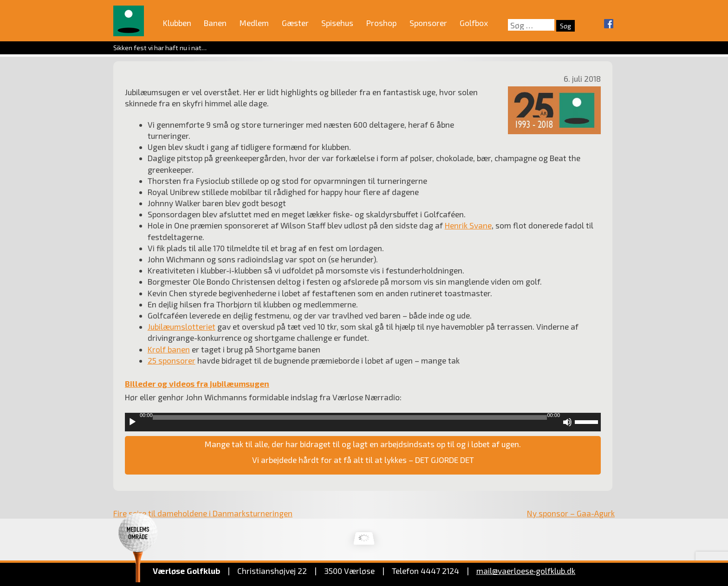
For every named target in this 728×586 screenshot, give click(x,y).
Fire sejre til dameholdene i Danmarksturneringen (203, 513)
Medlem (254, 23)
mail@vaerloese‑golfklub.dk (526, 571)
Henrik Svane (468, 225)
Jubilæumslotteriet (182, 326)
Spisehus (337, 23)
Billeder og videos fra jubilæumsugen (197, 384)
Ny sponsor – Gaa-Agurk (571, 513)
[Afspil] (132, 422)
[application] (363, 422)
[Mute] (567, 422)
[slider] (350, 417)
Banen (215, 23)
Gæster (295, 23)
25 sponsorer (172, 360)
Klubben (177, 23)
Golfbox (474, 23)
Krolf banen (169, 349)
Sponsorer (428, 23)
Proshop (381, 23)
